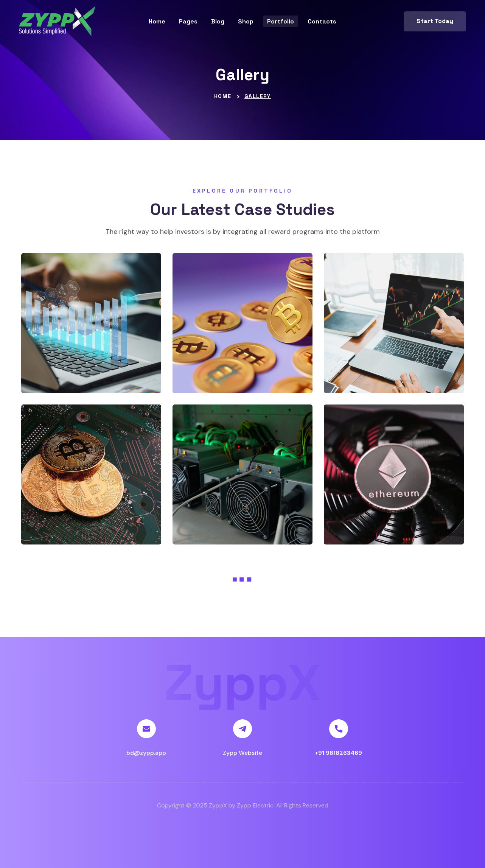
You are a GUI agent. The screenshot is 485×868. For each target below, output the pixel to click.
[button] (435, 21)
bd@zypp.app (146, 753)
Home (223, 96)
